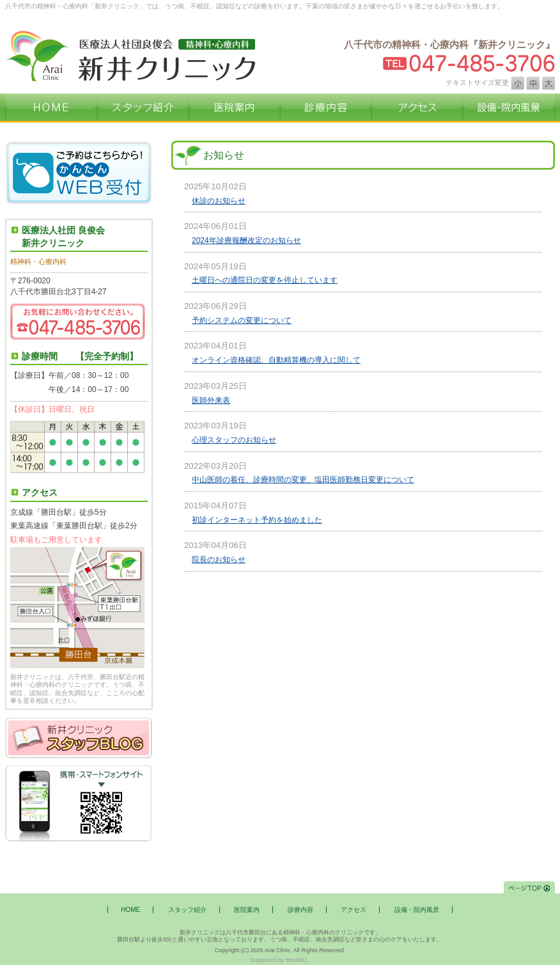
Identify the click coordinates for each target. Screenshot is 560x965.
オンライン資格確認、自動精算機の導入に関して (276, 360)
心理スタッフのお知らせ (234, 440)
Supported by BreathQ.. (280, 960)
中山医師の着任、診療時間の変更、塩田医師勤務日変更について (303, 480)
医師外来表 (211, 400)
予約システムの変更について (242, 320)
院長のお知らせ (219, 560)
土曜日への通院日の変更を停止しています (265, 280)
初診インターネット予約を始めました (257, 520)
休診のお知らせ (219, 201)
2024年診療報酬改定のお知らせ (246, 240)
